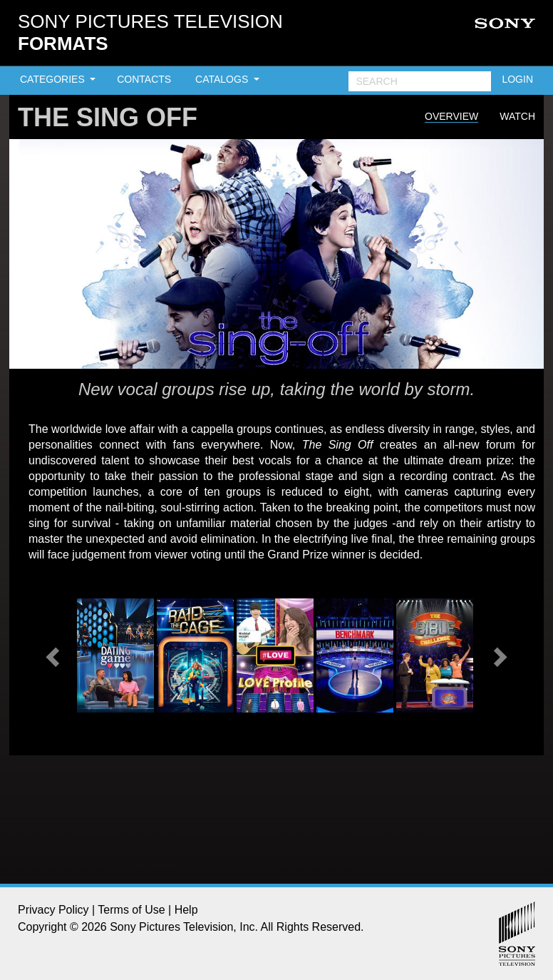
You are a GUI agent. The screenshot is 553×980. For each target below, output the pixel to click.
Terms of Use (131, 910)
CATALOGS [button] (223, 79)
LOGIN (517, 79)
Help (186, 910)
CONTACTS (144, 79)
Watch (517, 116)
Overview (451, 116)
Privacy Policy (53, 910)
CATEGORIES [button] (54, 79)
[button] (54, 655)
